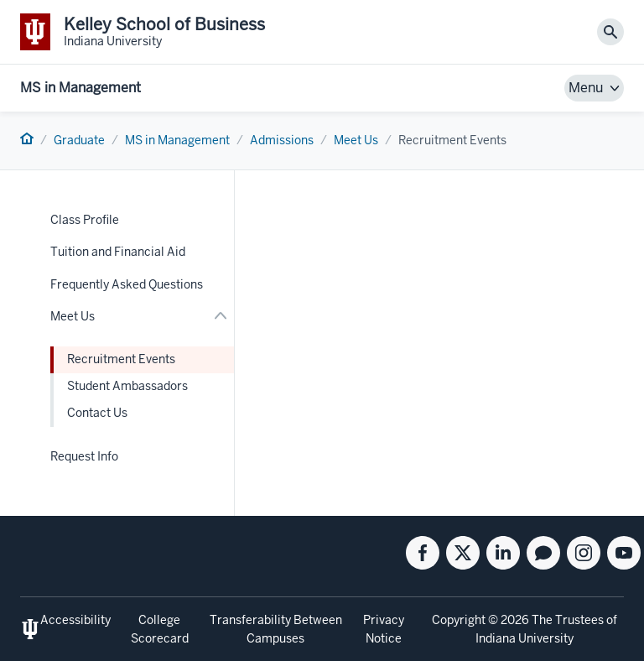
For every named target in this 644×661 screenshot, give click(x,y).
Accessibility (75, 620)
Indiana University (525, 638)
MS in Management (80, 88)
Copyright (459, 620)
